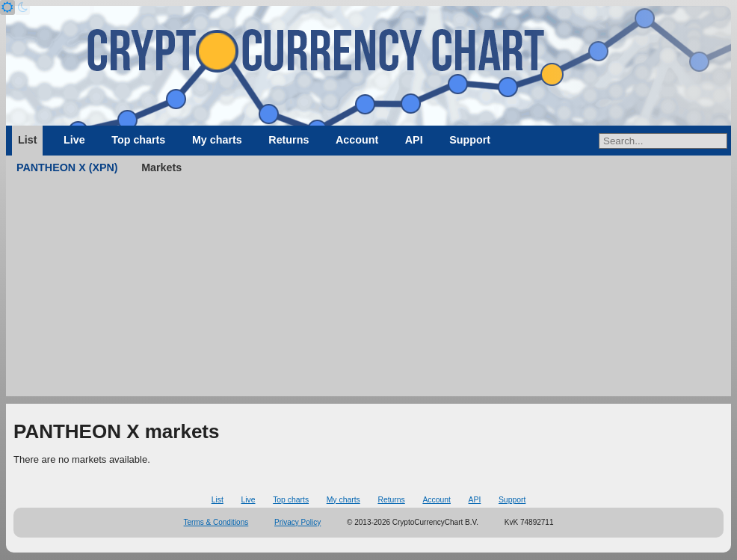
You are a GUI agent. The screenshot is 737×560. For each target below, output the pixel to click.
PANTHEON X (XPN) (67, 167)
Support (470, 140)
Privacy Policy (297, 522)
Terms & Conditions (216, 522)
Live (74, 140)
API (414, 140)
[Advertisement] (368, 292)
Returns (289, 140)
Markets (161, 167)
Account (357, 140)
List (27, 140)
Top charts (138, 140)
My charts (217, 140)
